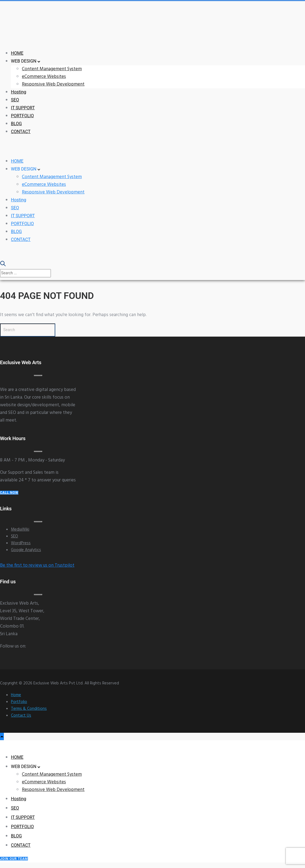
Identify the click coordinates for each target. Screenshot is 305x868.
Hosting (19, 92)
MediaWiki (20, 529)
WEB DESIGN (24, 61)
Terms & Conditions (29, 709)
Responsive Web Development (53, 84)
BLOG (16, 124)
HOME (17, 53)
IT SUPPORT (23, 108)
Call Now (9, 493)
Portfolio (19, 702)
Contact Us (21, 716)
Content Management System (52, 69)
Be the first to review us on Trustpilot (37, 565)
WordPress (21, 543)
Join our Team (14, 859)
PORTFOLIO (22, 116)
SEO (15, 100)
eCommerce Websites (44, 77)
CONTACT (21, 132)
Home (16, 695)
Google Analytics (26, 550)
